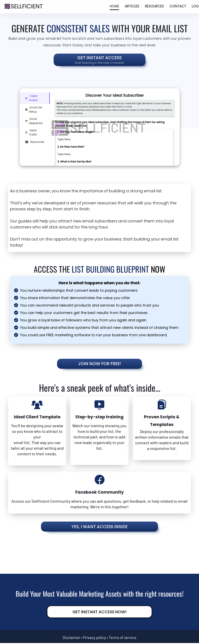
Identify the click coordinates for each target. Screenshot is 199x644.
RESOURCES (154, 6)
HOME (114, 6)
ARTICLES (132, 6)
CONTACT (178, 6)
